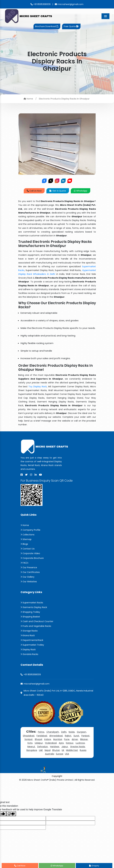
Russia (83, 750)
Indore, (48, 739)
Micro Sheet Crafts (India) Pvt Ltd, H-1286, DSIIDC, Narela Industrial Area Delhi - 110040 (58, 693)
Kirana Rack (28, 635)
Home (28, 99)
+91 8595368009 (41, 4)
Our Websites (29, 582)
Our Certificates (30, 572)
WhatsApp (81, 191)
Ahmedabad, (56, 736)
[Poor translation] (11, 814)
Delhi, (64, 732)
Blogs (24, 544)
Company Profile (30, 530)
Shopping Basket (30, 617)
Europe (60, 754)
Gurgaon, (82, 732)
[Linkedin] (36, 475)
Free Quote (71, 26)
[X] (26, 475)
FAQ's (24, 563)
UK (63, 750)
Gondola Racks (29, 654)
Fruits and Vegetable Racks (36, 626)
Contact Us (28, 549)
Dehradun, (43, 747)
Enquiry (94, 866)
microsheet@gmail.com (69, 4)
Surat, (77, 736)
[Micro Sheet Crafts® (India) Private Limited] (29, 16)
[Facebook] (22, 475)
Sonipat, (29, 739)
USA (67, 754)
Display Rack (28, 650)
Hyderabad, (51, 743)
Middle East (72, 750)
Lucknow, (80, 743)
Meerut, (31, 747)
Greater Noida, (78, 747)
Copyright (57, 776)
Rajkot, (68, 736)
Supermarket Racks (32, 603)
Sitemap (26, 539)
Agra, (61, 743)
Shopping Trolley (30, 612)
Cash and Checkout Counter (37, 621)
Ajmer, (75, 739)
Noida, (72, 732)
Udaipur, (39, 743)
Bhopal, (39, 739)
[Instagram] (31, 475)
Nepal (48, 750)
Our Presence (29, 567)
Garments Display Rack (34, 607)
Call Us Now (34, 191)
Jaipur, (65, 747)
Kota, (30, 743)
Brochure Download (47, 26)
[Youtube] (40, 475)
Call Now (20, 866)
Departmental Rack (32, 640)
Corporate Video (30, 553)
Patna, (41, 732)
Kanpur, (70, 743)
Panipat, (86, 736)
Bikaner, (84, 739)
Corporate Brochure (32, 558)
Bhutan (56, 750)
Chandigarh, (53, 732)
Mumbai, (58, 739)
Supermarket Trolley (32, 645)
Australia (50, 754)
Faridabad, (42, 736)
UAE (41, 750)
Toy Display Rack (38, 387)
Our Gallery (27, 577)
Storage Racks (29, 631)
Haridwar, (55, 747)
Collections (27, 535)
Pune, (67, 739)
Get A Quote (58, 191)
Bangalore (32, 750)
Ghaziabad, (29, 736)
